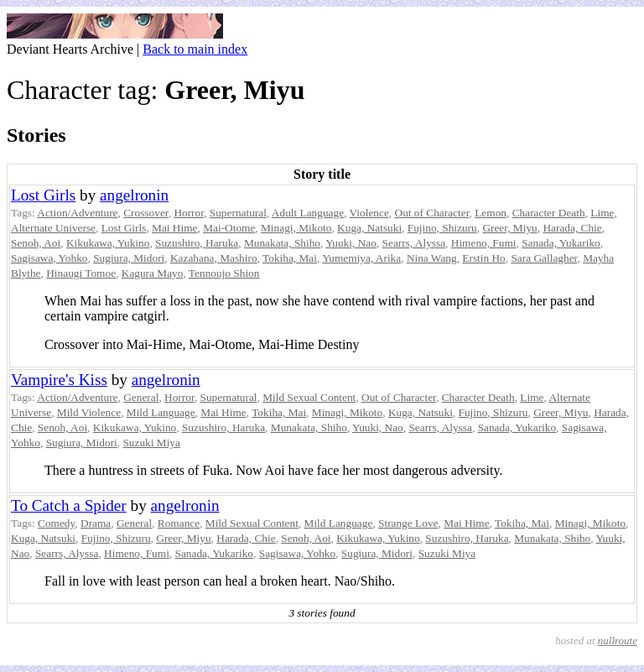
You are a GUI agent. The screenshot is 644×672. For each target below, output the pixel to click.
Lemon (491, 213)
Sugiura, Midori (129, 258)
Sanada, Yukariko (561, 243)
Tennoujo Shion (224, 273)
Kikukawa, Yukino (108, 243)
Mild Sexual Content (309, 397)
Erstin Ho (483, 258)
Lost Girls (43, 195)
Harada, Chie (572, 228)
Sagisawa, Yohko (49, 258)
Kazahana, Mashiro (214, 258)
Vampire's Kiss (59, 380)
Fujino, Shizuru (442, 228)
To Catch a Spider (69, 505)
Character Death (549, 213)
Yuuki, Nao (351, 243)
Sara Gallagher (544, 258)
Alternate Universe (53, 228)
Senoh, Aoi (36, 243)
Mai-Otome (229, 228)
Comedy (56, 523)
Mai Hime (174, 228)
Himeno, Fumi (484, 243)
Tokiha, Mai (290, 258)
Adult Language (308, 213)
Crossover (146, 213)
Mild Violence (89, 412)
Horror (189, 213)
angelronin (134, 195)
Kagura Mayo (153, 273)
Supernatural (238, 213)
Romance (179, 523)
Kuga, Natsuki (369, 228)
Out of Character (432, 213)
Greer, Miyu (509, 228)
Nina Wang (432, 258)
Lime (602, 213)
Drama (96, 523)
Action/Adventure (77, 213)
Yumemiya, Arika (361, 258)
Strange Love (408, 523)
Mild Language (161, 412)
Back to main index (195, 49)
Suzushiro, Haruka (197, 243)
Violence (369, 213)
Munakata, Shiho (282, 243)
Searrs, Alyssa (414, 243)
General (141, 397)
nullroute (618, 641)
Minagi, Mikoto (296, 228)
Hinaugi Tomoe (81, 273)
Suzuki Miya (151, 443)
